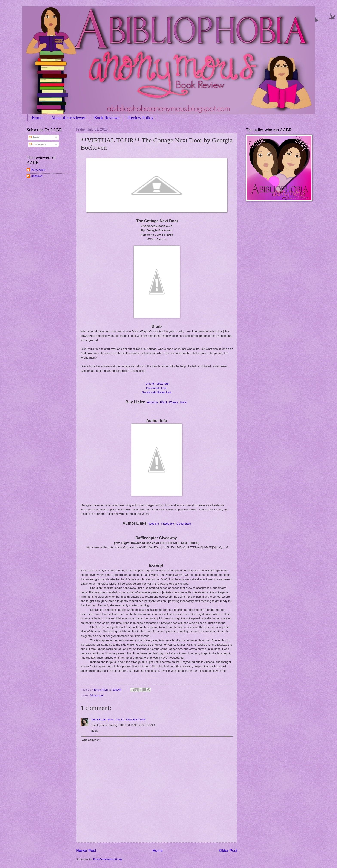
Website (154, 524)
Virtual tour (97, 695)
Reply (94, 731)
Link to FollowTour (157, 384)
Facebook (168, 524)
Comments (37, 144)
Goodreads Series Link (157, 392)
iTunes (173, 402)
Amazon (152, 402)
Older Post (228, 851)
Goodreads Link (156, 388)
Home (37, 118)
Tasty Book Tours (102, 720)
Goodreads (184, 524)
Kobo (184, 402)
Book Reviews (107, 118)
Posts (34, 137)
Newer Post (86, 851)
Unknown (37, 176)
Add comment (91, 740)
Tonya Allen (38, 170)
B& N (164, 402)
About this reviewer (68, 118)
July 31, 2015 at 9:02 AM (130, 720)
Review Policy (141, 118)
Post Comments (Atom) (107, 859)
